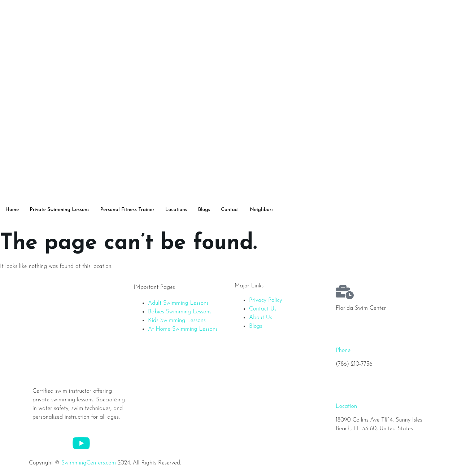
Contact (230, 210)
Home (12, 210)
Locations (176, 210)
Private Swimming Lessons (59, 210)
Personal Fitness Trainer (127, 210)
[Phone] (345, 334)
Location (346, 406)
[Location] (345, 390)
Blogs (204, 210)
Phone (343, 351)
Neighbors (262, 210)
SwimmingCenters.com (89, 463)
